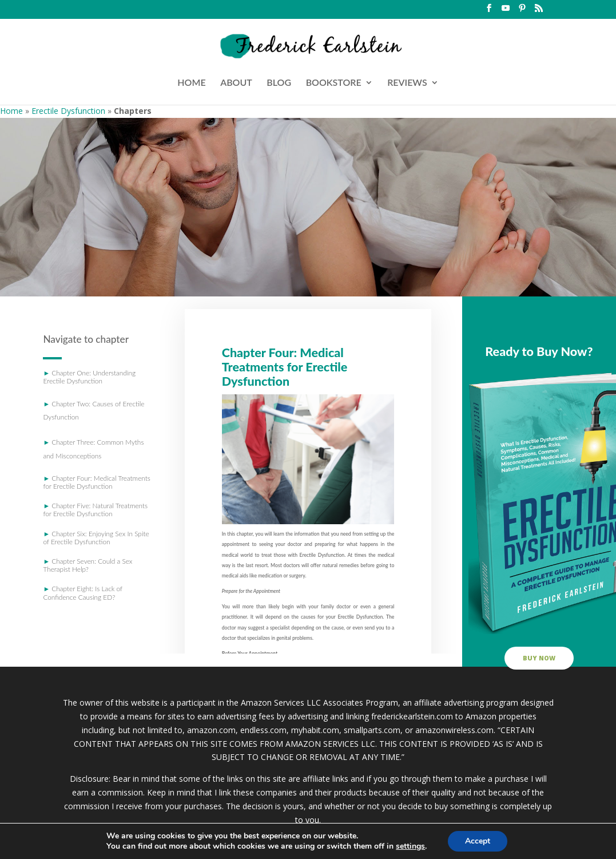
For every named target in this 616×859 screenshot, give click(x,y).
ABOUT (236, 83)
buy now (539, 658)
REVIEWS (407, 83)
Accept (478, 841)
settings (410, 846)
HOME (191, 83)
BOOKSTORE (334, 83)
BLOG (279, 83)
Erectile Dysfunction (68, 111)
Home (11, 111)
